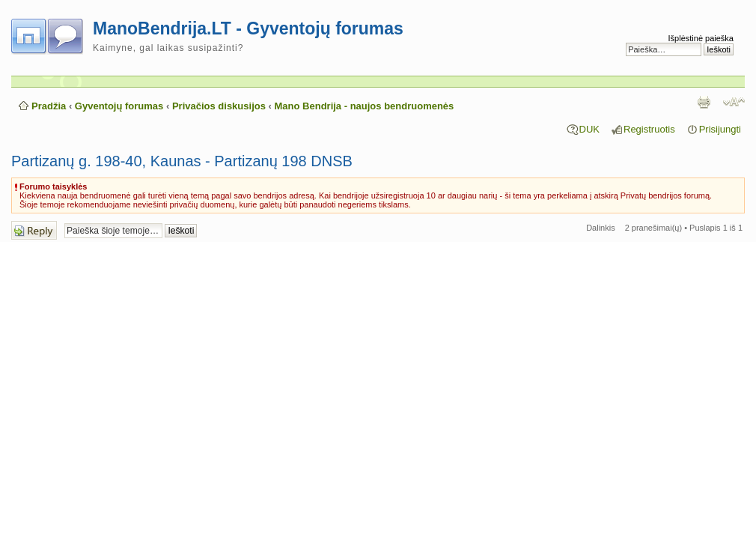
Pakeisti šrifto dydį (734, 102)
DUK (589, 129)
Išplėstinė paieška (701, 38)
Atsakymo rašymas (34, 230)
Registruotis (649, 129)
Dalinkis (601, 228)
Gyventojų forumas (119, 106)
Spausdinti (704, 102)
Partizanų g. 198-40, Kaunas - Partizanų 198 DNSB (182, 161)
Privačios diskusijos (219, 106)
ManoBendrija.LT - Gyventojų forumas (248, 28)
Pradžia (49, 106)
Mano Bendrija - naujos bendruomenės (365, 106)
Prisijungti (720, 129)
